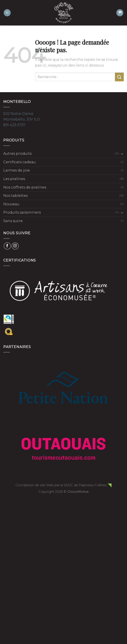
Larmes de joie (17, 170)
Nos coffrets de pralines (25, 187)
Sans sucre (13, 221)
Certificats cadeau (19, 162)
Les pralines (14, 179)
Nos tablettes (15, 196)
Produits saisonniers (22, 212)
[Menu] (7, 13)
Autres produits (17, 154)
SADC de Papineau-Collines (85, 485)
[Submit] (119, 77)
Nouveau (11, 204)
